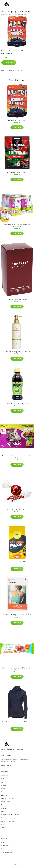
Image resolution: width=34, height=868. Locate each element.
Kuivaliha (25, 51)
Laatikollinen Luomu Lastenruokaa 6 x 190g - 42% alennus (17, 226)
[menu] (31, 4)
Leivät (3, 792)
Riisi (3, 824)
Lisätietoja (9, 63)
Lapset (3, 789)
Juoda (3, 782)
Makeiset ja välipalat (16, 51)
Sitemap (4, 855)
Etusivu (3, 14)
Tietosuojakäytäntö (7, 852)
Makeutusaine (6, 802)
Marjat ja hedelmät (7, 805)
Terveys (4, 828)
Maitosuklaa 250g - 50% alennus (17, 510)
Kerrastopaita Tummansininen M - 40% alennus (17, 722)
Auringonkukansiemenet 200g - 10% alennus (17, 562)
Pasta (3, 818)
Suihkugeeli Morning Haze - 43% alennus (17, 352)
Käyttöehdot (5, 849)
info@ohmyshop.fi (7, 766)
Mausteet (4, 808)
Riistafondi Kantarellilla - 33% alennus (17, 404)
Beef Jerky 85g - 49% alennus (17, 120)
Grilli (3, 779)
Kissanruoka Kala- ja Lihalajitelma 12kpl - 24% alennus (17, 457)
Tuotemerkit (5, 831)
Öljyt (3, 811)
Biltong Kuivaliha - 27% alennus (17, 173)
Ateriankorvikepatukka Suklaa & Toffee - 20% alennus (17, 669)
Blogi (3, 842)
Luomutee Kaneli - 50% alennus (17, 300)
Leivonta (4, 795)
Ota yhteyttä (5, 846)
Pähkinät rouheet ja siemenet (10, 815)
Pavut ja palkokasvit (7, 821)
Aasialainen (5, 776)
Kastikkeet (5, 785)
